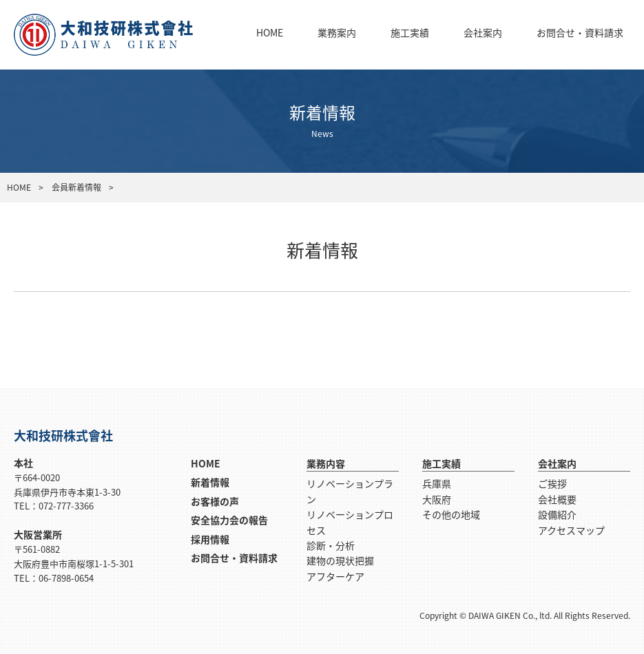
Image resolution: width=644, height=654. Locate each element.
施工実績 (410, 32)
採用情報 (210, 539)
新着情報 (210, 482)
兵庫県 (437, 483)
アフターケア (335, 576)
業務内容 (326, 463)
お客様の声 (215, 501)
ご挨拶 (552, 483)
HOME (270, 32)
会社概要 (557, 499)
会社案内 (483, 32)
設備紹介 (557, 514)
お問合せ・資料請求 (580, 32)
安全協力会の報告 (229, 520)
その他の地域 (451, 514)
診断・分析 (331, 545)
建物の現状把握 (340, 560)
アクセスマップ (571, 530)
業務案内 (337, 32)
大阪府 (437, 499)
